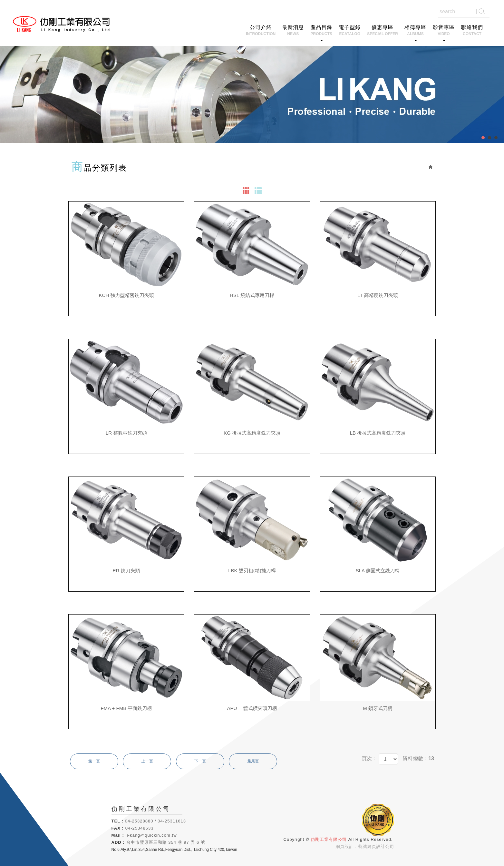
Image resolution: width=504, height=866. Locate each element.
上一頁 (147, 761)
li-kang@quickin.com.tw (151, 835)
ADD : (118, 842)
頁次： (369, 758)
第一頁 (94, 761)
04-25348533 (140, 828)
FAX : (118, 828)
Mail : (118, 835)
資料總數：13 (418, 758)
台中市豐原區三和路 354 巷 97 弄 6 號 (166, 842)
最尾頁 (253, 761)
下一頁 (200, 761)
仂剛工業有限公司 (63, 24)
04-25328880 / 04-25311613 (155, 821)
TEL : (117, 821)
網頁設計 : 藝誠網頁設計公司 (365, 846)
